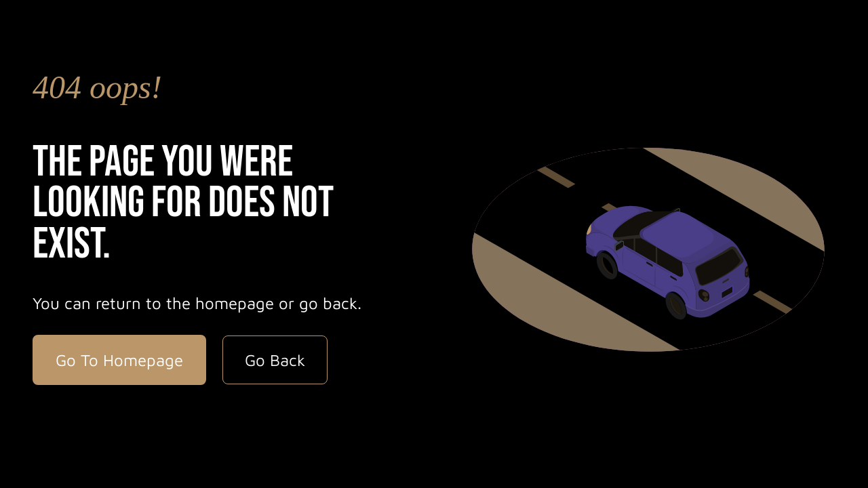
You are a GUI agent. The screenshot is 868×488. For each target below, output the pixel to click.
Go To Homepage (119, 360)
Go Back (275, 360)
